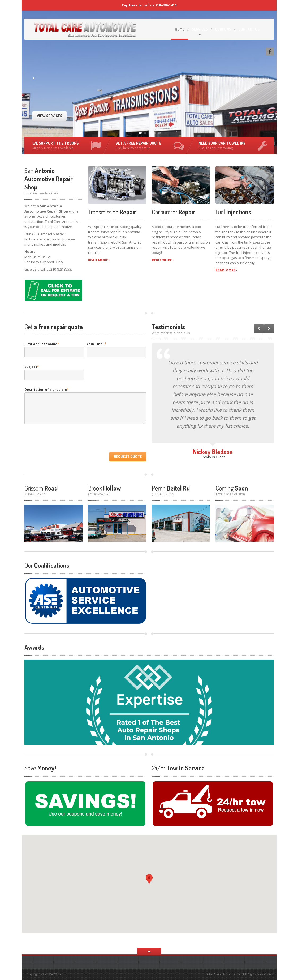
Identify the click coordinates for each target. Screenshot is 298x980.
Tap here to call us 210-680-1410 (149, 5)
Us (249, 29)
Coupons (223, 29)
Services (200, 29)
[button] (149, 879)
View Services (49, 116)
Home (180, 29)
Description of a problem (47, 390)
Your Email (96, 344)
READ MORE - (99, 260)
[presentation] (65, 439)
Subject (32, 367)
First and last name (42, 344)
